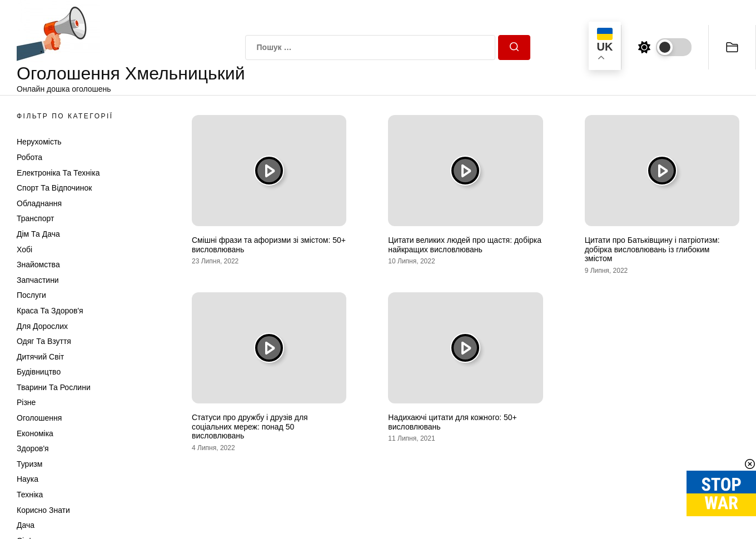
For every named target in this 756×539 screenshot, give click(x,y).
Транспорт (35, 218)
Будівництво (39, 372)
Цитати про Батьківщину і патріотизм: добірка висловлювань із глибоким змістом (652, 249)
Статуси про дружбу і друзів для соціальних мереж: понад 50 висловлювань (250, 427)
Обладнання (39, 203)
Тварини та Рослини (54, 387)
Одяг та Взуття (44, 341)
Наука (28, 479)
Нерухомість (39, 142)
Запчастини (38, 280)
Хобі (24, 249)
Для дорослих (42, 326)
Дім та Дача (38, 234)
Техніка (30, 495)
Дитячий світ (40, 357)
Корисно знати (43, 510)
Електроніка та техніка (58, 173)
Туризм (29, 464)
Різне (26, 402)
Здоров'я (33, 448)
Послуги (31, 295)
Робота (29, 157)
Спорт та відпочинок (54, 188)
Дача (26, 525)
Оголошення (39, 418)
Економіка (35, 433)
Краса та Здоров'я (50, 311)
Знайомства (38, 264)
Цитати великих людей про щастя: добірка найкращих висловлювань (465, 245)
